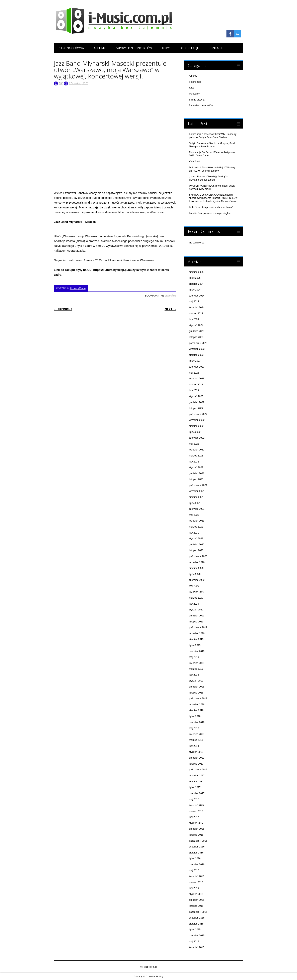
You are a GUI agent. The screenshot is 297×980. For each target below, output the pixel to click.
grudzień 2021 (197, 473)
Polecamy (194, 94)
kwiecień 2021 (197, 521)
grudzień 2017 (197, 758)
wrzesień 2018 (197, 705)
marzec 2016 (196, 882)
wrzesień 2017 (197, 776)
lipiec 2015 (195, 930)
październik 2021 (198, 485)
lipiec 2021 (195, 503)
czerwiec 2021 (197, 509)
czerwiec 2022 (197, 438)
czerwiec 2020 (197, 580)
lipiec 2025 (195, 278)
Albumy (100, 48)
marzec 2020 (196, 598)
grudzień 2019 (197, 616)
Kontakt (216, 48)
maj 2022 (194, 444)
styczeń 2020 (196, 610)
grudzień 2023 (197, 331)
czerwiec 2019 (197, 651)
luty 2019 (194, 675)
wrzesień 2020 (197, 562)
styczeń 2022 (196, 467)
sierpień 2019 (196, 639)
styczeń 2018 (196, 752)
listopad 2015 (196, 906)
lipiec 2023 (195, 361)
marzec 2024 (196, 314)
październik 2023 (198, 343)
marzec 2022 (196, 456)
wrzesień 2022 (197, 420)
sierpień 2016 (196, 853)
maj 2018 (194, 728)
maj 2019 (194, 657)
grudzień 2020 (197, 545)
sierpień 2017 (196, 782)
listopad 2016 (196, 835)
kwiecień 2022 (197, 450)
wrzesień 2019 (197, 633)
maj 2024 (194, 302)
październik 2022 (198, 414)
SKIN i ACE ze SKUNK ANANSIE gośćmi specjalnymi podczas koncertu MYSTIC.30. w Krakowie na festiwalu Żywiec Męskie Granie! (213, 198)
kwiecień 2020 (197, 592)
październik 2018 (198, 699)
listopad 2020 (196, 550)
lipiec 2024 (195, 290)
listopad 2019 (196, 622)
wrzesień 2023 (197, 349)
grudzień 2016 (197, 829)
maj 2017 (194, 799)
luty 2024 (194, 319)
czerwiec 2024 (197, 296)
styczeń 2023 (196, 396)
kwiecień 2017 (197, 805)
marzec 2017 (196, 811)
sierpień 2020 (196, 568)
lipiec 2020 (195, 574)
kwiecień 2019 (197, 663)
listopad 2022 (196, 408)
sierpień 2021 (196, 497)
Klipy (166, 48)
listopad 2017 (196, 764)
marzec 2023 (196, 385)
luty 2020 (194, 604)
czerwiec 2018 (197, 722)
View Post (194, 162)
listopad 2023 (196, 337)
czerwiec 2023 (197, 367)
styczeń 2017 (196, 823)
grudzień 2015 (197, 900)
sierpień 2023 (196, 355)
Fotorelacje (189, 48)
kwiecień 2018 (197, 734)
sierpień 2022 (196, 426)
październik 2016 (198, 841)
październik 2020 (198, 556)
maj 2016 (194, 870)
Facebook (230, 34)
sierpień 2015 (196, 924)
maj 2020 (194, 586)
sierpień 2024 (196, 284)
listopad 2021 (196, 479)
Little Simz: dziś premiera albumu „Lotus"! (211, 207)
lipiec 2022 (195, 432)
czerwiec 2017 (197, 793)
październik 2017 (198, 770)
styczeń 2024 (196, 325)
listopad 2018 (196, 693)
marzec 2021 (196, 527)
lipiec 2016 (195, 858)
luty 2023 (194, 390)
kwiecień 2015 (197, 947)
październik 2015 (198, 912)
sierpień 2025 (196, 272)
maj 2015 (194, 942)
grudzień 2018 (197, 687)
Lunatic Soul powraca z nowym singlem (210, 213)
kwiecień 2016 (197, 876)
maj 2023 (194, 373)
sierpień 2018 (196, 710)
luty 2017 (194, 817)
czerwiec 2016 (197, 864)
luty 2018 (194, 746)
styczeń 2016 (196, 894)
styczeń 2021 (196, 539)
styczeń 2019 (196, 681)
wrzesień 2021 (197, 491)
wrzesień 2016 (197, 847)
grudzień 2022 (197, 402)
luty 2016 (194, 888)
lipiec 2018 (195, 716)
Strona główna (71, 48)
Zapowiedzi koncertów (134, 48)
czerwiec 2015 (197, 936)
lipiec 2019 (195, 645)
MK (61, 83)
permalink (170, 296)
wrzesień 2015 (197, 918)
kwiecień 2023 (197, 379)
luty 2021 (194, 533)
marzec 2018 (196, 740)
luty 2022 (194, 462)
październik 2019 (198, 627)
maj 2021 (194, 515)
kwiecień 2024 (197, 308)
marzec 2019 (196, 669)
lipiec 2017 (195, 787)
